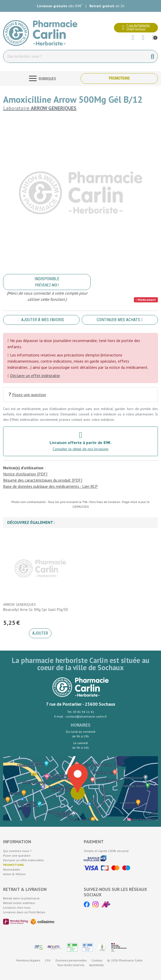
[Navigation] (42, 78)
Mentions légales (28, 960)
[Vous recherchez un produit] (75, 56)
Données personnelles (71, 960)
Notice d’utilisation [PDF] (25, 474)
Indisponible (47, 282)
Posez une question (27, 394)
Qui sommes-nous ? (17, 851)
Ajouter (40, 633)
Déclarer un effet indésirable (35, 376)
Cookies (97, 960)
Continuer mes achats (120, 320)
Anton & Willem (14, 874)
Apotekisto (97, 965)
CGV (48, 960)
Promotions (119, 78)
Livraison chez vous (17, 907)
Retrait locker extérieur (19, 903)
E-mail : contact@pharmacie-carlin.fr (80, 716)
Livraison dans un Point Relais (24, 912)
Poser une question (17, 855)
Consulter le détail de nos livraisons (81, 449)
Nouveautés (12, 869)
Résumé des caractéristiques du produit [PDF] (43, 480)
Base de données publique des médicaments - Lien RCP (50, 486)
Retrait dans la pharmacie (21, 898)
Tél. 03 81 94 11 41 (81, 712)
